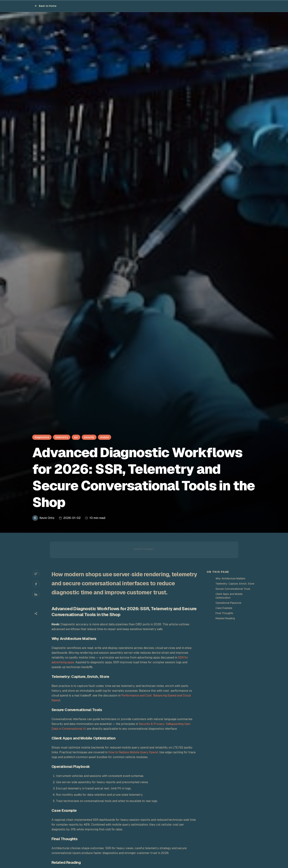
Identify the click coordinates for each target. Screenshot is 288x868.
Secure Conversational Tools (233, 589)
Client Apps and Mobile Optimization (229, 596)
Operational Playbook (228, 603)
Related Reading (225, 618)
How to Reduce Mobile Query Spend (133, 752)
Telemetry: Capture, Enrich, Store (235, 584)
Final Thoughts (224, 613)
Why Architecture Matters (230, 578)
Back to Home (45, 6)
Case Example (224, 608)
